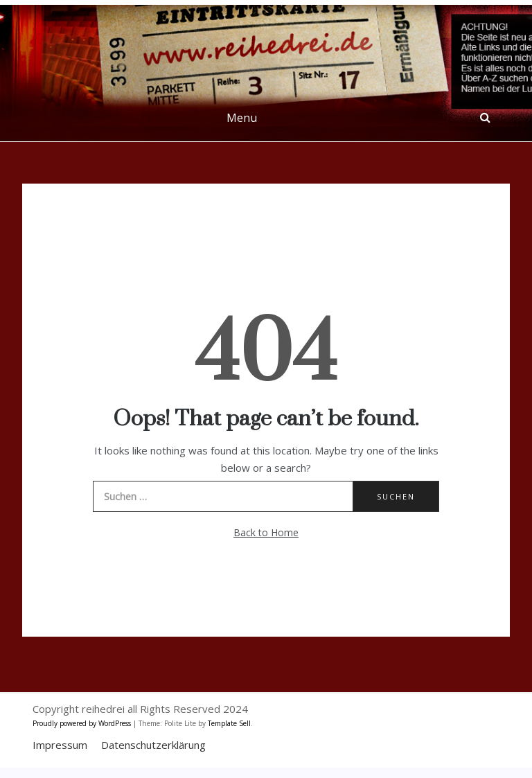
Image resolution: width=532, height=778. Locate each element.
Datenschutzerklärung (153, 745)
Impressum (60, 745)
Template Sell (229, 723)
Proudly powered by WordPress (83, 723)
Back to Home (266, 532)
